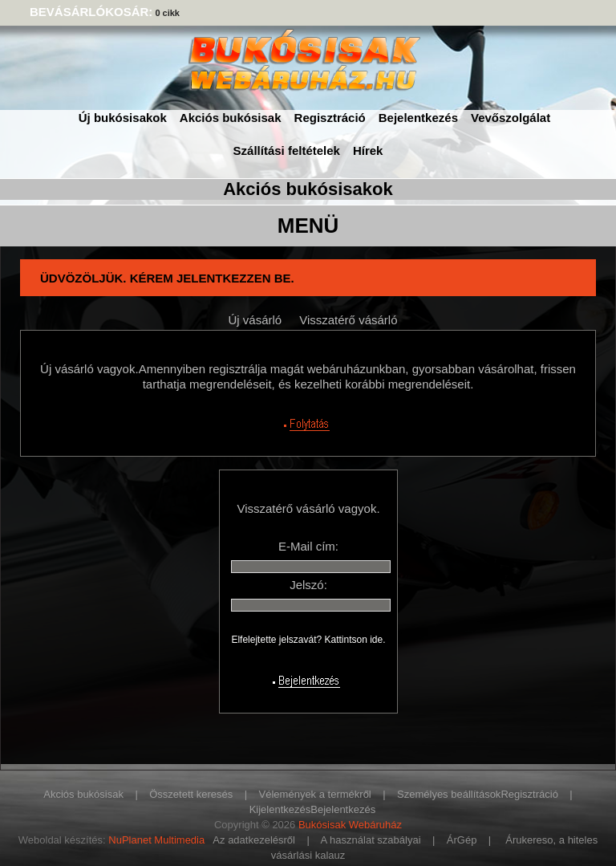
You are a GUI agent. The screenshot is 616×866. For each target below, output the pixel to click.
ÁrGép (462, 840)
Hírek (368, 150)
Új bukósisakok (123, 118)
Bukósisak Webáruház (350, 825)
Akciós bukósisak (231, 118)
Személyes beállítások (449, 794)
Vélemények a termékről (315, 794)
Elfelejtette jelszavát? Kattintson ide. (308, 640)
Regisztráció (330, 118)
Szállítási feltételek (287, 150)
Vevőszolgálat (511, 118)
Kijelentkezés (280, 809)
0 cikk (167, 13)
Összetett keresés (191, 794)
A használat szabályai (371, 840)
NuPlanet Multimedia (156, 840)
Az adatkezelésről (254, 840)
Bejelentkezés (418, 118)
